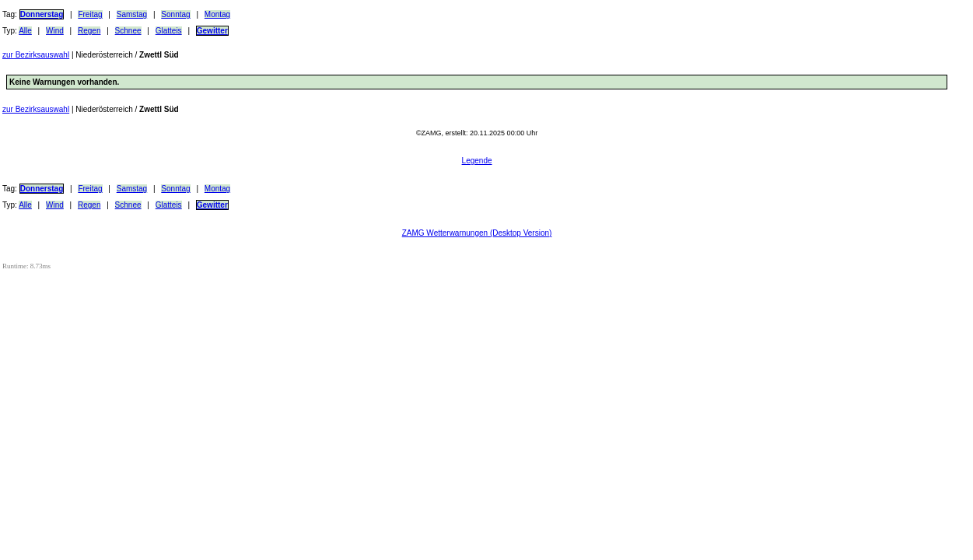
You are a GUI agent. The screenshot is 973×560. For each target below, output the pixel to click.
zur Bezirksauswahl (36, 55)
